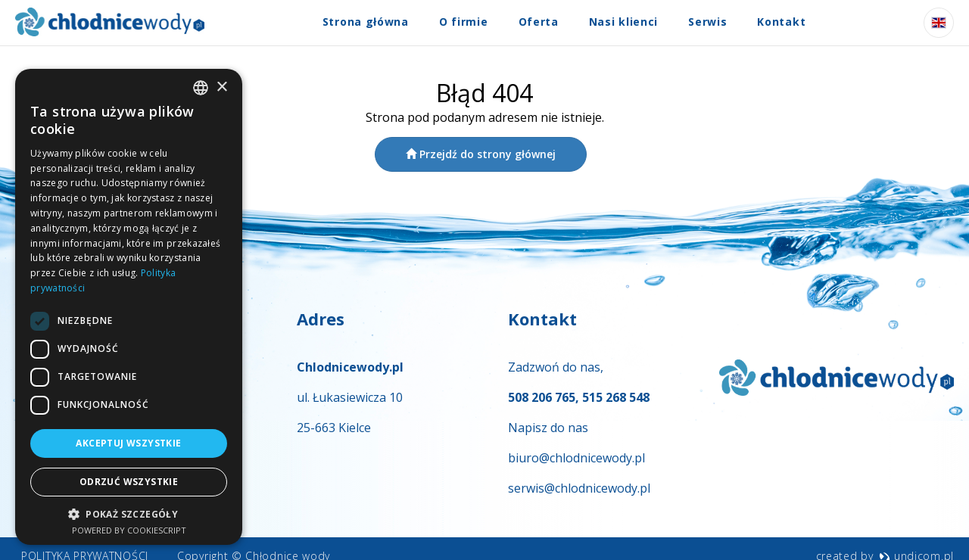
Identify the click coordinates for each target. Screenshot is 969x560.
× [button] (221, 87)
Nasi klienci (623, 22)
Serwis (707, 22)
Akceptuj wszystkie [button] (128, 443)
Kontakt (781, 22)
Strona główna (366, 22)
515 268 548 (616, 397)
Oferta (539, 22)
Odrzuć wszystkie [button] (129, 482)
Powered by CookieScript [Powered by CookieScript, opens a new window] (129, 530)
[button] (129, 513)
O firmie (464, 22)
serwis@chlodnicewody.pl (579, 488)
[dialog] (129, 307)
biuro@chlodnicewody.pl (576, 458)
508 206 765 (542, 397)
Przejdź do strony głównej (481, 154)
